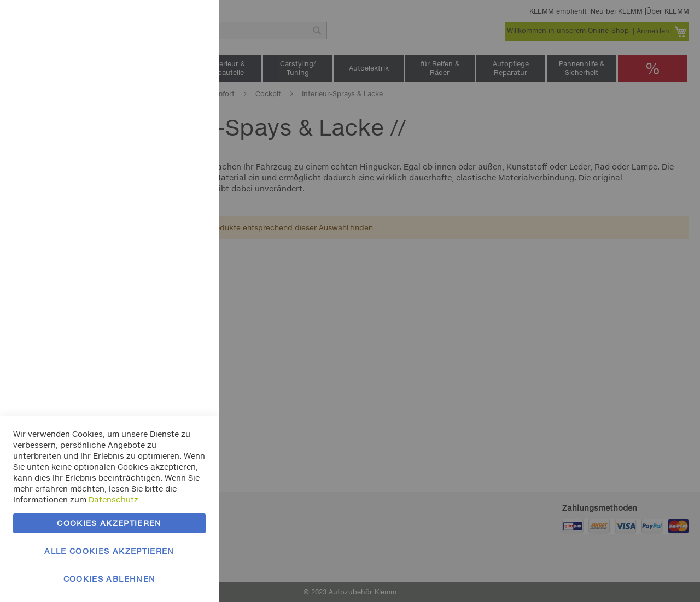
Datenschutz (113, 499)
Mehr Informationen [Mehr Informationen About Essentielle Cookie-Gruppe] (168, 90)
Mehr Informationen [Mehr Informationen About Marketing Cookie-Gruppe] (168, 250)
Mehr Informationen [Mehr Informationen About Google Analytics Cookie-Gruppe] (168, 366)
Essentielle (189, 22)
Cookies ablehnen (110, 579)
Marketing (189, 138)
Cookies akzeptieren (109, 523)
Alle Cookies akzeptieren (109, 551)
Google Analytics (189, 297)
